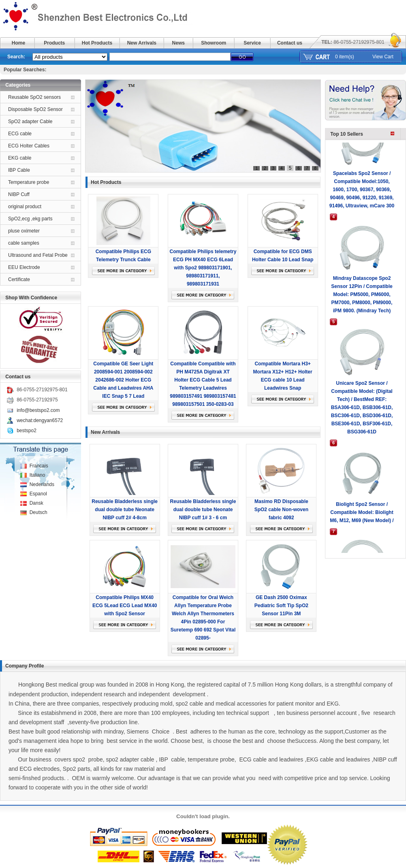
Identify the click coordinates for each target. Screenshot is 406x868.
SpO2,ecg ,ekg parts (30, 219)
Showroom (214, 43)
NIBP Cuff (19, 194)
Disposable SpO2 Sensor (35, 109)
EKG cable (20, 158)
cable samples (24, 243)
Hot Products (97, 43)
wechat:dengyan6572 (40, 420)
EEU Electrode (24, 267)
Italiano (37, 475)
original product (25, 207)
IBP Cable (19, 170)
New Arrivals (142, 43)
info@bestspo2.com (38, 410)
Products (54, 43)
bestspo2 (27, 431)
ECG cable (20, 134)
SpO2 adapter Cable (30, 122)
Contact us (290, 43)
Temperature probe (29, 182)
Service (252, 43)
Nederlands (42, 484)
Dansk (36, 503)
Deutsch (38, 512)
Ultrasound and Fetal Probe (38, 255)
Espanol (38, 494)
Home (18, 43)
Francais (39, 466)
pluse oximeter (24, 231)
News (178, 43)
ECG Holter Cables (29, 146)
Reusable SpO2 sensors (34, 97)
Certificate (19, 279)
